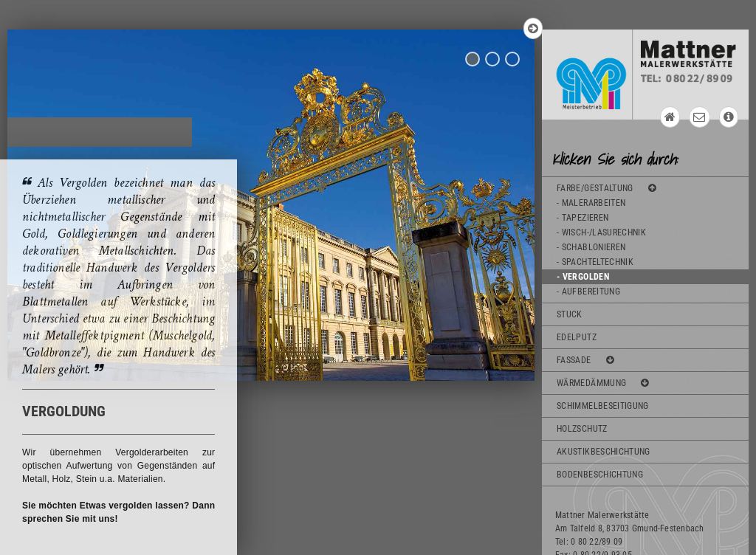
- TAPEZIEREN (583, 218)
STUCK (570, 314)
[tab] (645, 158)
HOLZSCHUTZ (582, 429)
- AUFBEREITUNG (588, 292)
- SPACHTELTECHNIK (595, 262)
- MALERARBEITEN (591, 203)
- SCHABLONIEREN (591, 247)
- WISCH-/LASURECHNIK (601, 232)
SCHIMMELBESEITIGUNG (603, 406)
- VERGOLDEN (583, 277)
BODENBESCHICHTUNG (600, 475)
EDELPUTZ (577, 337)
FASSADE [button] (585, 360)
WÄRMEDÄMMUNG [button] (603, 383)
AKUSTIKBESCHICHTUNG (604, 452)
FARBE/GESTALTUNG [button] (606, 188)
